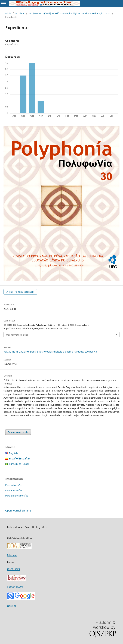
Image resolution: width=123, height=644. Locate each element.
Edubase (12, 555)
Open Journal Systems (18, 511)
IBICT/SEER (14, 569)
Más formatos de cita (17, 335)
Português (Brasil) (20, 464)
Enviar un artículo (18, 432)
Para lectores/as (14, 485)
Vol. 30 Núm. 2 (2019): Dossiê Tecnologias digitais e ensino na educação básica (70, 13)
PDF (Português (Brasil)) (21, 292)
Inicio (8, 13)
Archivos (20, 13)
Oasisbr (12, 606)
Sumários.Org (15, 587)
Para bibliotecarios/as (17, 496)
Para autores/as (14, 490)
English (13, 453)
